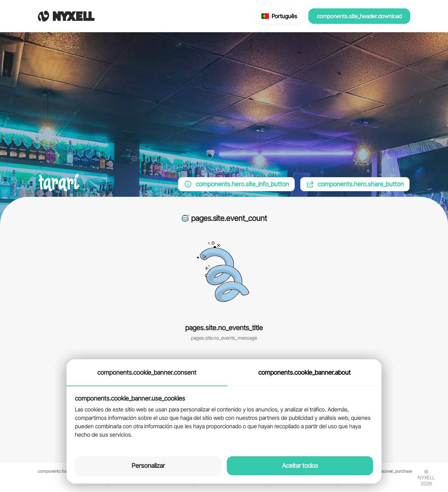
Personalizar (148, 466)
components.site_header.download (359, 16)
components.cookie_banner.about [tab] (304, 372)
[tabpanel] (224, 417)
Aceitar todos (300, 466)
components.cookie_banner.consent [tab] (147, 372)
